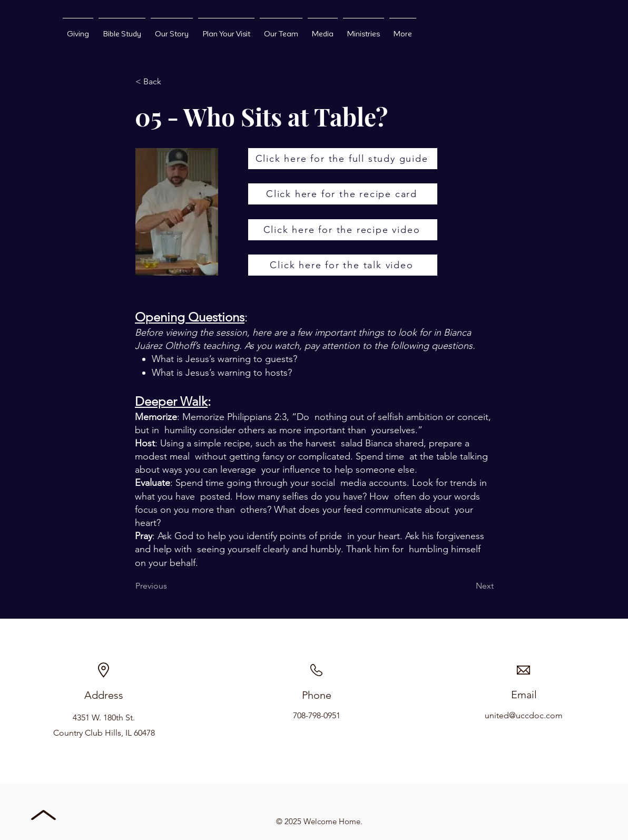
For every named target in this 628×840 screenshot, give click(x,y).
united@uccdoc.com (524, 715)
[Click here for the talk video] (343, 265)
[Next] (467, 586)
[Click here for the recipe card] (343, 194)
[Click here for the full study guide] (343, 159)
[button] (170, 82)
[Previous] (170, 586)
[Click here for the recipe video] (343, 230)
